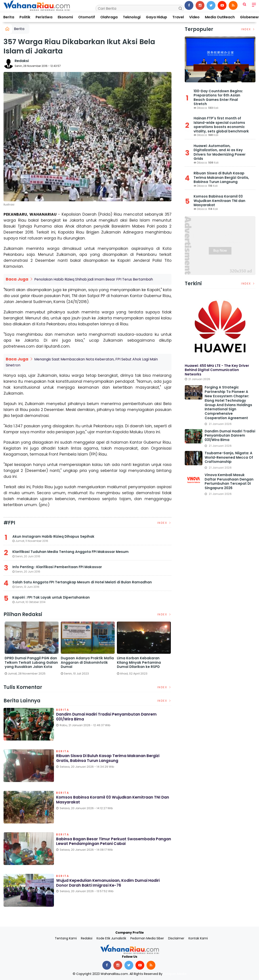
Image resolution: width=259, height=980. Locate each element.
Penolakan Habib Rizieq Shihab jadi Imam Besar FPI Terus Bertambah (94, 279)
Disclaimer (176, 938)
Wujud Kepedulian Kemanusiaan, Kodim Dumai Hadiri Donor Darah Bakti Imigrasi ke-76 (112, 883)
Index (165, 523)
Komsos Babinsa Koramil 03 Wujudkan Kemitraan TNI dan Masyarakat (111, 800)
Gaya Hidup (156, 17)
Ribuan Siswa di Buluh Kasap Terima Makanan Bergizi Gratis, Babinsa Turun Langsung (111, 758)
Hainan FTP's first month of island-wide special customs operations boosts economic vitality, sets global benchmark (221, 125)
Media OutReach (220, 17)
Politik (25, 17)
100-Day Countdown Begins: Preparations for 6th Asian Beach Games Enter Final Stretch (218, 98)
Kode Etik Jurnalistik (111, 938)
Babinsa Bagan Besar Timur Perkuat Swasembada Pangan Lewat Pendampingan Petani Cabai (108, 841)
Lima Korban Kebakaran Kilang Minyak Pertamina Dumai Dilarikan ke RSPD (139, 662)
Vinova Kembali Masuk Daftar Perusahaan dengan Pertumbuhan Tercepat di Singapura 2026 (229, 482)
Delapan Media (175, 974)
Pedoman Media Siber (147, 938)
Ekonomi (65, 17)
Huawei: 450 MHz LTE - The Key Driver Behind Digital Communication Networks (217, 370)
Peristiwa (44, 17)
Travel (178, 17)
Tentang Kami (66, 938)
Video (194, 17)
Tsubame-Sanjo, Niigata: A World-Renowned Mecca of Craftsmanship (229, 457)
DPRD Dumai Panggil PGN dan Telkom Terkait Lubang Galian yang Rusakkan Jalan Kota (31, 662)
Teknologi (132, 17)
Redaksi (22, 61)
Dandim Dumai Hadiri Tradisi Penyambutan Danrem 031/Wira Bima (110, 717)
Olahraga (109, 17)
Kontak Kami (198, 938)
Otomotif (87, 17)
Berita (9, 17)
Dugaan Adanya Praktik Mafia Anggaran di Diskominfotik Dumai (87, 662)
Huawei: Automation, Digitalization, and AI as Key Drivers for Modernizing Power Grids (220, 152)
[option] (32, 650)
